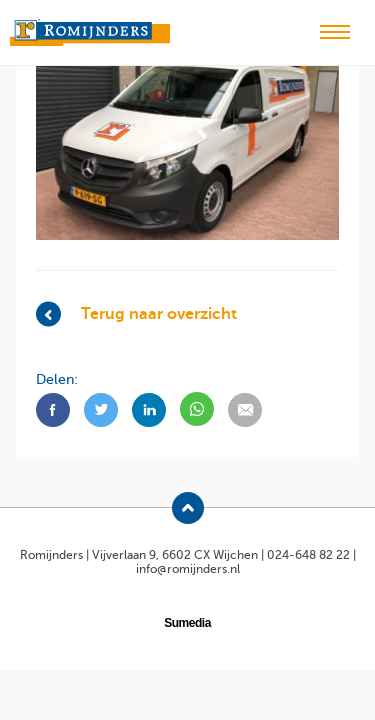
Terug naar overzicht (136, 313)
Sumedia (187, 623)
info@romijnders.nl (188, 569)
